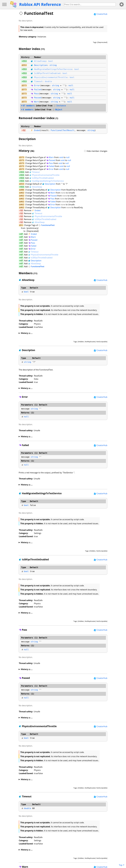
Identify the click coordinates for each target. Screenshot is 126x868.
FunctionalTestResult (63, 130)
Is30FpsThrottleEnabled (47, 73)
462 (22, 193)
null (71, 85)
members (28, 106)
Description (41, 65)
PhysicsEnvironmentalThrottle (51, 77)
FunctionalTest (46, 225)
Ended (37, 130)
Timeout (38, 81)
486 (22, 190)
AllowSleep (40, 61)
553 (25, 61)
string (53, 65)
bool (51, 61)
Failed (38, 90)
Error (37, 85)
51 (22, 225)
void (61, 157)
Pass (36, 94)
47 (22, 234)
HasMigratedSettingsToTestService (53, 69)
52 (24, 130)
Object (57, 110)
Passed (38, 98)
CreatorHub (101, 14)
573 (25, 85)
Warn (36, 102)
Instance (60, 106)
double (48, 81)
